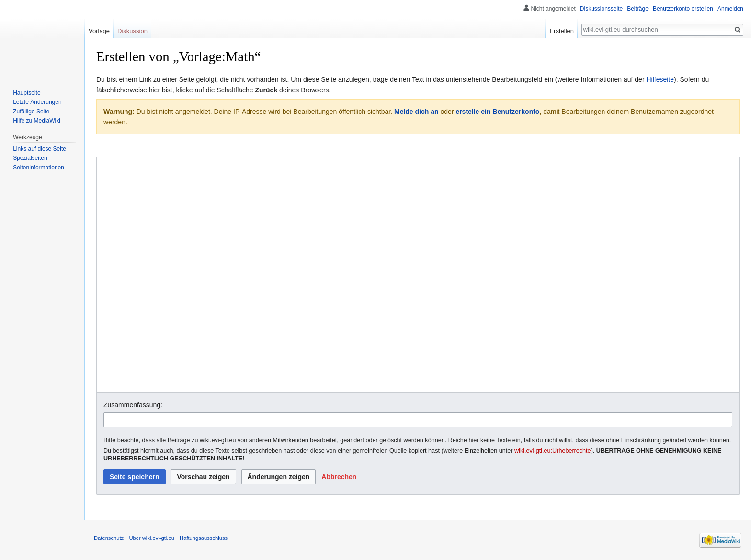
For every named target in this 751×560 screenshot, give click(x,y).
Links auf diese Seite (40, 149)
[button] (339, 477)
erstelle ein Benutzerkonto (497, 112)
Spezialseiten (30, 158)
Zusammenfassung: (133, 405)
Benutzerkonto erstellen (683, 9)
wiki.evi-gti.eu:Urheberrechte (553, 451)
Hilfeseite (660, 79)
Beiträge (638, 9)
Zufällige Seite (31, 112)
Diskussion (132, 31)
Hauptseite (27, 93)
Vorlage (99, 31)
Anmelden (730, 9)
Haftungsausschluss (204, 538)
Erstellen (562, 31)
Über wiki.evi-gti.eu (152, 538)
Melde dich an (416, 112)
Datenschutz (109, 538)
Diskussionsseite (601, 9)
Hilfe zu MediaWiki (37, 121)
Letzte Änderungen (37, 102)
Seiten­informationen (39, 168)
